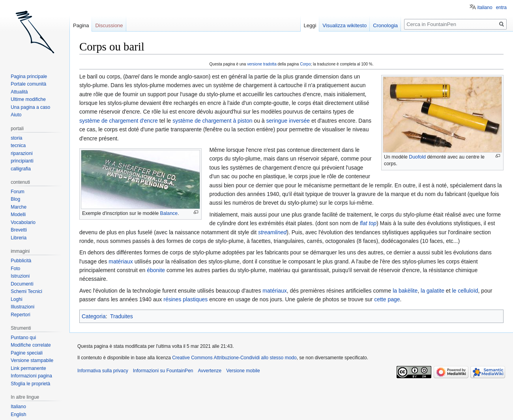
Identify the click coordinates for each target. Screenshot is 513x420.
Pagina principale (29, 77)
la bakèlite (405, 291)
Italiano (18, 407)
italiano (485, 7)
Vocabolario (23, 222)
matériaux (121, 261)
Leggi (310, 25)
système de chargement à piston (212, 121)
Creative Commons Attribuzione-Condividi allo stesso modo (234, 358)
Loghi (16, 299)
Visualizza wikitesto (344, 25)
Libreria (19, 238)
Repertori (20, 315)
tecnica (18, 146)
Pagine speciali (27, 353)
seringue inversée (288, 121)
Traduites (122, 316)
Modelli (18, 215)
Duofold (417, 157)
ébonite (156, 270)
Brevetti (19, 230)
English (18, 414)
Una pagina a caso (30, 107)
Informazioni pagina (31, 376)
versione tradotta (262, 64)
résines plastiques (185, 299)
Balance (169, 213)
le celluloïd (465, 291)
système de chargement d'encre (119, 121)
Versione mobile (243, 371)
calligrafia (21, 169)
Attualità (19, 92)
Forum (18, 192)
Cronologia (385, 25)
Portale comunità (28, 84)
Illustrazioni (22, 307)
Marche (19, 207)
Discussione (109, 25)
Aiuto (16, 115)
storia (16, 138)
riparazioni (22, 153)
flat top (368, 223)
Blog (15, 199)
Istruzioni (20, 276)
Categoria (94, 316)
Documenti (22, 284)
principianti (22, 161)
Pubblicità (21, 261)
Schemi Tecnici (26, 291)
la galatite (432, 291)
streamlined (272, 232)
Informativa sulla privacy (103, 371)
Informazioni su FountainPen (163, 371)
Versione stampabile (32, 360)
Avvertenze (210, 371)
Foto (15, 269)
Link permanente (28, 368)
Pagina (81, 25)
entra (501, 7)
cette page (387, 299)
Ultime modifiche (28, 99)
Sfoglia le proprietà (30, 384)
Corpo (305, 64)
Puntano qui (23, 338)
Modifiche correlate (31, 345)
